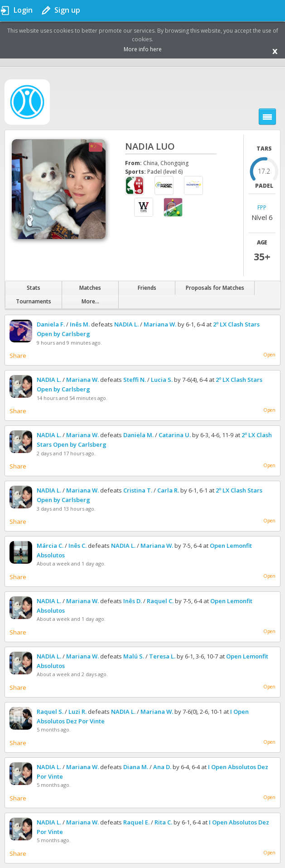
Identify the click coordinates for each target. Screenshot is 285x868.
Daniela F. (51, 324)
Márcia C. (50, 546)
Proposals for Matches (215, 288)
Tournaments (34, 301)
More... (90, 301)
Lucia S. (162, 380)
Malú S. (134, 656)
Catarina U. (175, 435)
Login (23, 10)
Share (18, 356)
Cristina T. (138, 490)
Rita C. (163, 822)
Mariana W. (160, 324)
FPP (262, 208)
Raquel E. (136, 822)
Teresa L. (162, 656)
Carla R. (168, 490)
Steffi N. (135, 380)
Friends (147, 288)
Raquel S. (50, 712)
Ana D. (162, 767)
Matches (90, 288)
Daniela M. (138, 435)
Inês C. (77, 546)
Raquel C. (160, 601)
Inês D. (133, 601)
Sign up (67, 10)
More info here (143, 49)
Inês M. (80, 324)
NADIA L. (126, 324)
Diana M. (136, 767)
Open (269, 355)
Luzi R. (77, 712)
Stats (34, 288)
